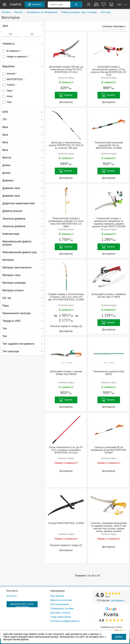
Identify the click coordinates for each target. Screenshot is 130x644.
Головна (6, 12)
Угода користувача (61, 617)
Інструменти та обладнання (42, 12)
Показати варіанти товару (66, 326)
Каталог (19, 12)
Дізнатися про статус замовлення (22, 605)
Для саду (106, 12)
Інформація (57, 591)
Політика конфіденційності (65, 621)
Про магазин (57, 596)
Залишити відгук (66, 78)
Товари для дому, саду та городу (79, 12)
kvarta (16, 4)
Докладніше (66, 102)
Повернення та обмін (62, 608)
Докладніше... (119, 600)
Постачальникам (60, 604)
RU (126, 5)
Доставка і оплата (60, 613)
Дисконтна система (61, 600)
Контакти (12, 591)
